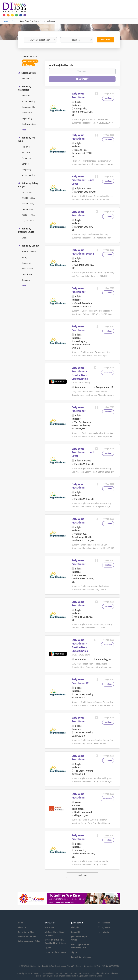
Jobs (14, 21)
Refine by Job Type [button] (27, 139)
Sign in (48, 948)
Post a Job (49, 927)
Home (5, 21)
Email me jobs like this (61, 65)
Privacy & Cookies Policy (29, 941)
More (24, 130)
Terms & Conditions (27, 937)
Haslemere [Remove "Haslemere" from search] (28, 65)
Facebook (106, 923)
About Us (22, 927)
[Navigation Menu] (133, 5)
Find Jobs (106, 40)
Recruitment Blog (26, 932)
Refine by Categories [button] (25, 88)
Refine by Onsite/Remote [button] (26, 230)
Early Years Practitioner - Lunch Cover (83, 180)
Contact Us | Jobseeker (81, 957)
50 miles (26, 79)
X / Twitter (106, 928)
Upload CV (76, 932)
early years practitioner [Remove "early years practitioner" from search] (31, 61)
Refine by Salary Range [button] (28, 185)
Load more (82, 875)
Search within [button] (28, 73)
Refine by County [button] (30, 246)
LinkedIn (105, 932)
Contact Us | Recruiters (55, 952)
